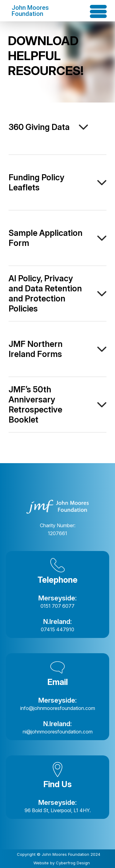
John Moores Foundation (30, 11)
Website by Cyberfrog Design (62, 863)
